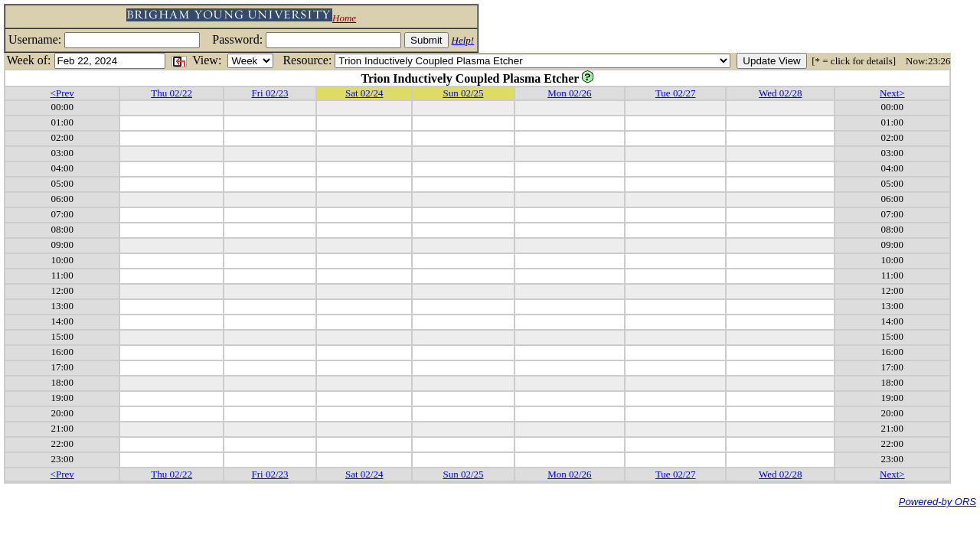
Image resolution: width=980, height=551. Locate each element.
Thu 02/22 (171, 93)
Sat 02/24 (364, 93)
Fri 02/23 (269, 93)
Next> (892, 93)
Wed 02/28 (780, 93)
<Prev (62, 93)
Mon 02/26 (569, 93)
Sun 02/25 (463, 93)
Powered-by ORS (938, 502)
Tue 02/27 (676, 93)
